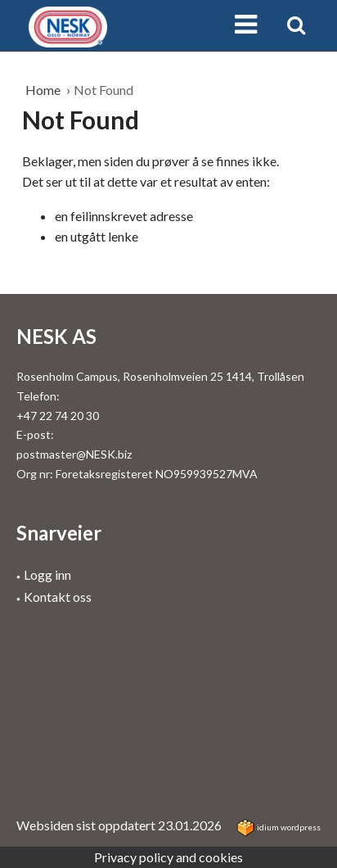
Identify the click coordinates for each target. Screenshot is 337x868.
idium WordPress (279, 827)
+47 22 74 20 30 (58, 416)
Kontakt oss (58, 597)
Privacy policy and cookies (168, 857)
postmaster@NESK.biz (74, 454)
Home (44, 90)
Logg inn (47, 574)
